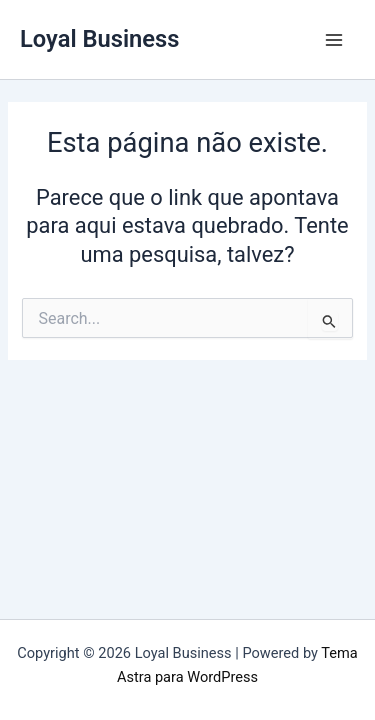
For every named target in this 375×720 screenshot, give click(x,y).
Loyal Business (99, 39)
